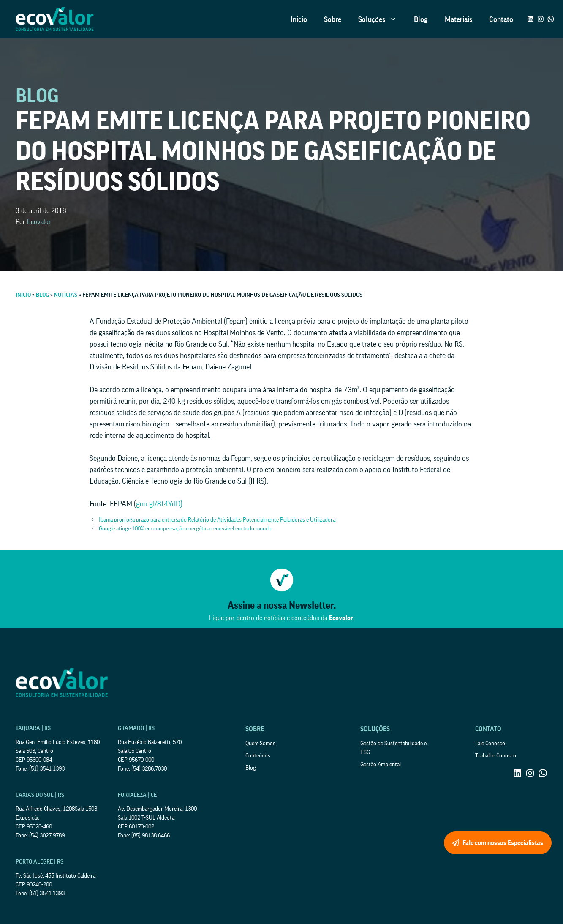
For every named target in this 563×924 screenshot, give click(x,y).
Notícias (66, 295)
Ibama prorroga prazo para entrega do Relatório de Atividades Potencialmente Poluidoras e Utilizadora (217, 520)
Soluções (382, 19)
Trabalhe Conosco (496, 756)
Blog (421, 19)
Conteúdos (258, 756)
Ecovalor (39, 222)
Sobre (333, 19)
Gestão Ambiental (381, 765)
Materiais (458, 19)
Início (299, 19)
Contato (501, 19)
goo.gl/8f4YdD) (159, 504)
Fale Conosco (490, 744)
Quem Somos (260, 744)
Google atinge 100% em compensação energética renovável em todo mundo (185, 529)
